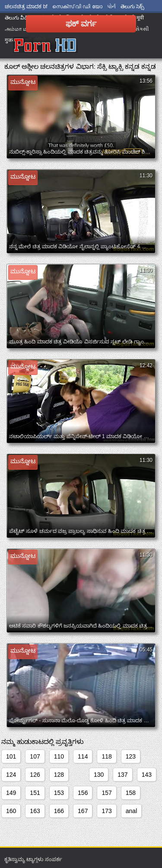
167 (83, 811)
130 (99, 775)
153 (59, 793)
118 (106, 756)
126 (35, 775)
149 (11, 793)
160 (11, 811)
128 (59, 775)
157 (106, 793)
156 (83, 793)
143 (147, 775)
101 (11, 756)
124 (11, 775)
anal (131, 811)
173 (106, 811)
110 (59, 756)
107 (35, 756)
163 (35, 811)
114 (83, 756)
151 (35, 793)
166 (59, 811)
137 (122, 775)
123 (131, 756)
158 (131, 793)
